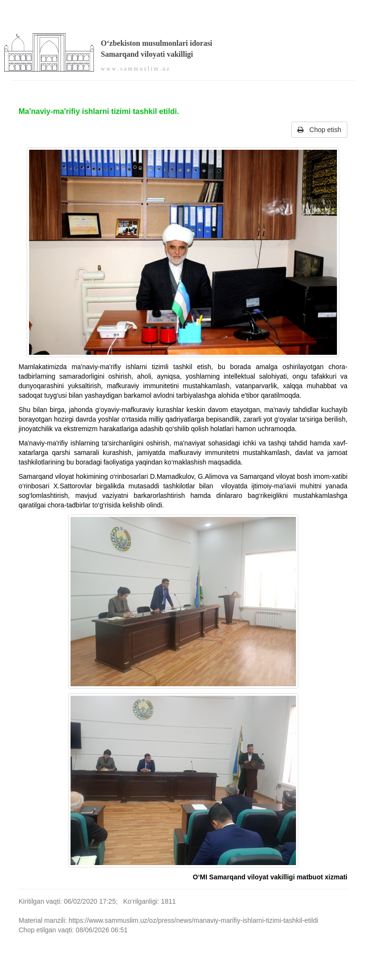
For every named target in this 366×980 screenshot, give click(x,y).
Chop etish (319, 130)
